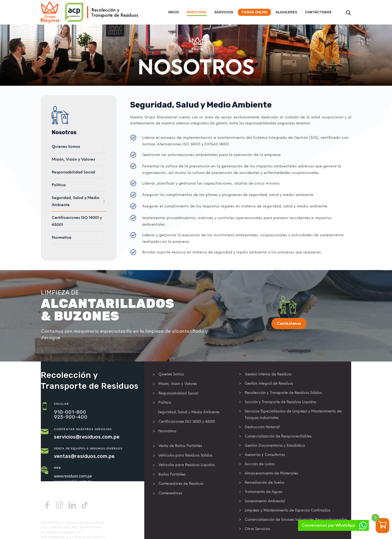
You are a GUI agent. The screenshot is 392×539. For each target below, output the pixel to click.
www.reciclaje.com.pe (73, 482)
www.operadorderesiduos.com (80, 487)
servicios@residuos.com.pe (87, 437)
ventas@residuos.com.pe (84, 456)
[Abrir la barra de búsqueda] (348, 13)
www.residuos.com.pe (73, 476)
